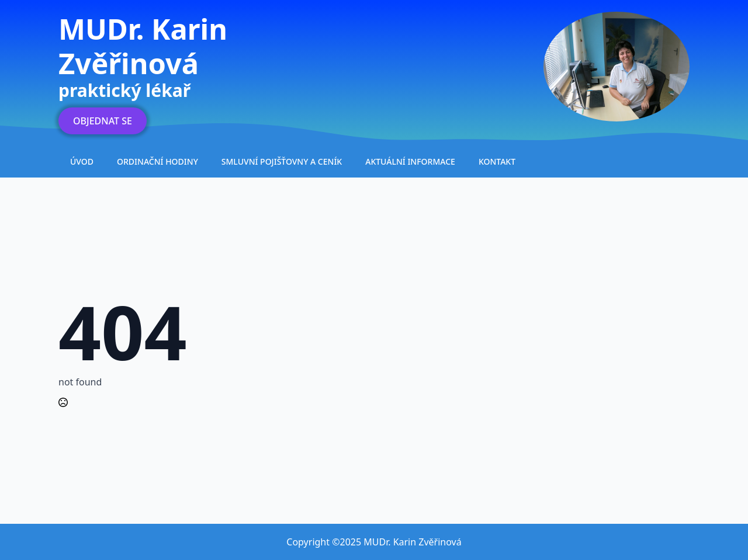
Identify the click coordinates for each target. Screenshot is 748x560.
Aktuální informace (410, 161)
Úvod (82, 161)
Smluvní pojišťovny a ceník (282, 161)
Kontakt (497, 161)
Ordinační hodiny (157, 161)
